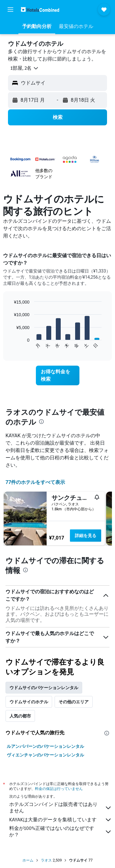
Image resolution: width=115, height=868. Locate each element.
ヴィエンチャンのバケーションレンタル (45, 755)
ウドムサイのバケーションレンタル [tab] (44, 688)
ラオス (46, 860)
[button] (10, 10)
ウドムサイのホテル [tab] (29, 702)
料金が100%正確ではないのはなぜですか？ (61, 831)
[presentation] (41, 422)
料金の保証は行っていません (59, 789)
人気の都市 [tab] (20, 716)
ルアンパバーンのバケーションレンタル (45, 746)
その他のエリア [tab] (74, 702)
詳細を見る (86, 536)
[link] (58, 375)
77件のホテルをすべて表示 (35, 482)
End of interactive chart (11, 344)
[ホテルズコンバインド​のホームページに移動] (40, 9)
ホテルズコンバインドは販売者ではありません (61, 807)
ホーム (28, 860)
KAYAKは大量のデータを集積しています (61, 820)
